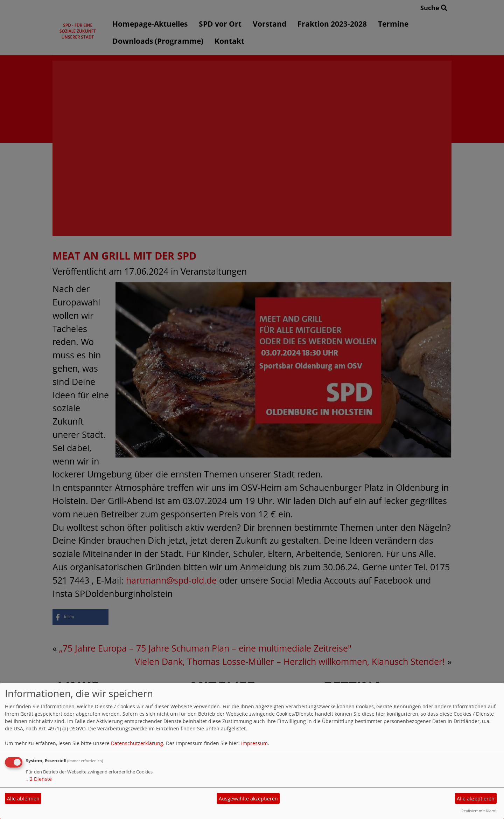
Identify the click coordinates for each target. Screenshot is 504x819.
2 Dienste (39, 779)
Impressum (254, 743)
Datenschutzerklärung (137, 743)
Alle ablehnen (23, 799)
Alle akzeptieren (476, 799)
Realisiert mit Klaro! (479, 811)
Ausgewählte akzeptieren (248, 799)
